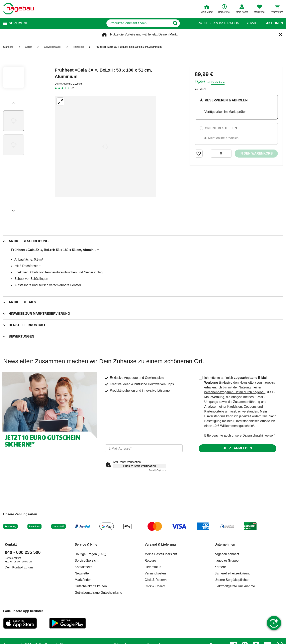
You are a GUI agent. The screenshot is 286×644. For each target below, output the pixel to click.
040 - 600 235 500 (23, 552)
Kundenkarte (218, 82)
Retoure (150, 561)
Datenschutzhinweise (258, 435)
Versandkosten (155, 573)
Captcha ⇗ (158, 470)
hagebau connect (227, 554)
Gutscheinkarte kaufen (91, 586)
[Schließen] (280, 34)
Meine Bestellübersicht (161, 554)
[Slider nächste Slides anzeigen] (14, 209)
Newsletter (82, 573)
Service (253, 23)
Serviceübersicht (87, 561)
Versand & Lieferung (160, 544)
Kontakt (11, 544)
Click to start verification (140, 466)
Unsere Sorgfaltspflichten (232, 580)
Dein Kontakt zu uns (19, 567)
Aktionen (274, 23)
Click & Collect (155, 586)
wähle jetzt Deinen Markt (160, 34)
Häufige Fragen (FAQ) (90, 554)
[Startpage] (19, 9)
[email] (144, 448)
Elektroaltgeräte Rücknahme (235, 586)
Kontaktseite (84, 567)
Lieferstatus (153, 567)
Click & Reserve (156, 580)
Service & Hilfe (86, 544)
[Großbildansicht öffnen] (105, 146)
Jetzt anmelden (237, 448)
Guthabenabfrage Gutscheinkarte (99, 593)
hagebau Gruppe (226, 561)
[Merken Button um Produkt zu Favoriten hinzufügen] (199, 154)
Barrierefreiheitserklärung (232, 573)
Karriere (220, 567)
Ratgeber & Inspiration (218, 23)
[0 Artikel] (221, 154)
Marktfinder (83, 580)
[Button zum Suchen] (185, 23)
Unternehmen (225, 544)
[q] (139, 23)
